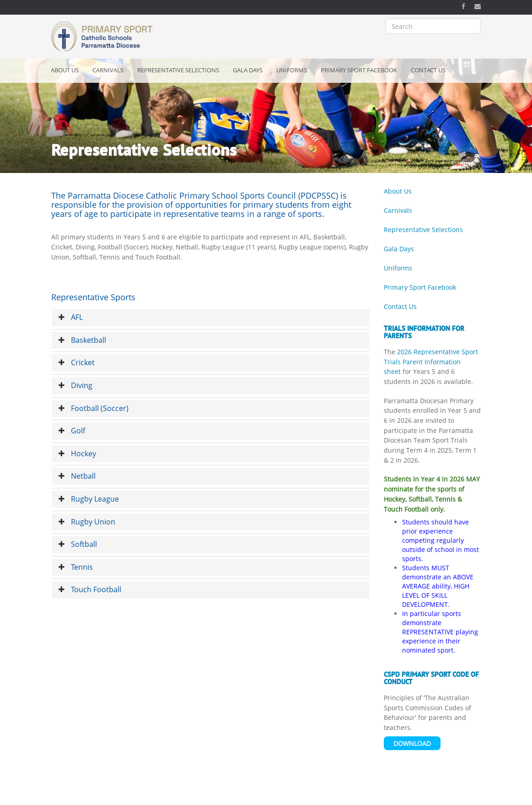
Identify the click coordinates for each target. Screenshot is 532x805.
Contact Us (428, 70)
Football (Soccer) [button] (94, 408)
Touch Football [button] (90, 589)
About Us (65, 70)
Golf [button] (72, 431)
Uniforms (292, 70)
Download (412, 743)
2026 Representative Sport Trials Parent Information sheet (431, 362)
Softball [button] (78, 544)
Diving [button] (75, 385)
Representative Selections (178, 70)
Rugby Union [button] (87, 522)
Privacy (234, 795)
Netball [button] (77, 476)
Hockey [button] (77, 454)
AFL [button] (71, 317)
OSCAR (366, 795)
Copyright (203, 795)
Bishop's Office (403, 795)
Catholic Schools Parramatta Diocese (300, 795)
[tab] (211, 318)
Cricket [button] (77, 362)
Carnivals (108, 70)
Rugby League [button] (89, 499)
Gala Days (248, 70)
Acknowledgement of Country (144, 795)
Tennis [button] (76, 567)
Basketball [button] (82, 340)
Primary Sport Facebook (359, 70)
